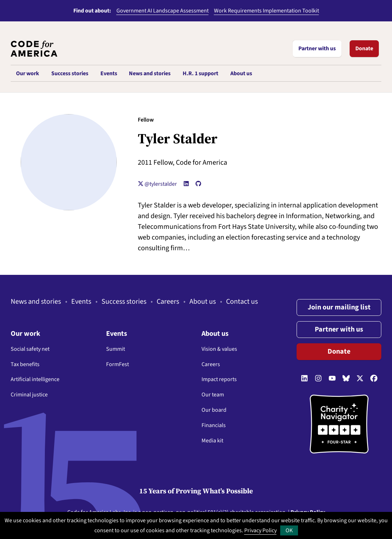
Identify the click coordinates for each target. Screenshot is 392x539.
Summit (116, 349)
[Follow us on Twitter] (360, 379)
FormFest (117, 364)
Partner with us (317, 48)
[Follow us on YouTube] (332, 379)
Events (81, 302)
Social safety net (30, 349)
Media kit (212, 441)
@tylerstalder (157, 184)
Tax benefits (25, 364)
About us (203, 302)
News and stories (36, 302)
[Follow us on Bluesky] (346, 379)
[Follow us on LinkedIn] (304, 379)
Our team (213, 395)
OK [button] (289, 530)
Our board (214, 410)
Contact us (242, 302)
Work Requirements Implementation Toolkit (266, 11)
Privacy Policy (260, 530)
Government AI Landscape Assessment (163, 11)
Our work (25, 334)
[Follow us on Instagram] (318, 379)
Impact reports (219, 379)
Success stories (124, 302)
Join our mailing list (339, 307)
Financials (214, 425)
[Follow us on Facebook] (374, 379)
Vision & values (219, 349)
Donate (364, 48)
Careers (168, 302)
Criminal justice (29, 395)
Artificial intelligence (35, 379)
